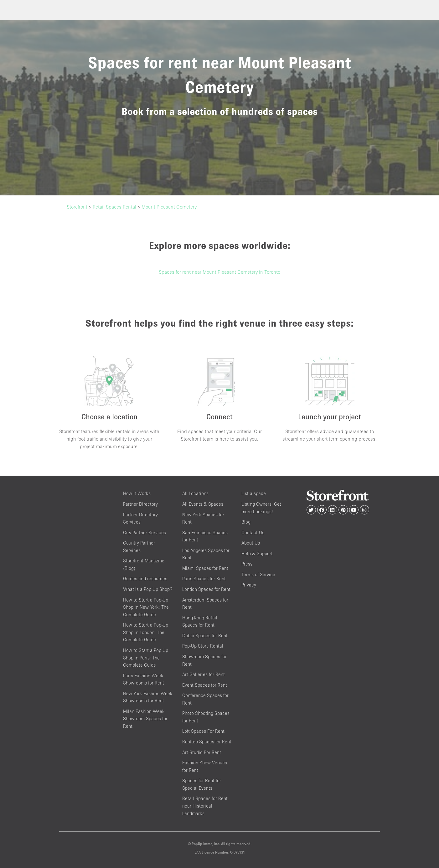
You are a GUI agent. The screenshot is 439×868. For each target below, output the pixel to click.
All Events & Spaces (203, 504)
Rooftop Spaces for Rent (207, 742)
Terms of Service (258, 574)
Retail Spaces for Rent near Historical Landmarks (205, 806)
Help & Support (257, 553)
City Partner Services (145, 532)
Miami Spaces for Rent (205, 568)
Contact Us (253, 532)
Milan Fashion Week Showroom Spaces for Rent (145, 719)
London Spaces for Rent (206, 589)
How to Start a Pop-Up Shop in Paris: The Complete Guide (146, 658)
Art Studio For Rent (202, 752)
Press (247, 564)
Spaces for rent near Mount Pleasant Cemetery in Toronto (219, 272)
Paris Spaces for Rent (204, 579)
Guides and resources (145, 579)
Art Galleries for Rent (204, 674)
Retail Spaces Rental (114, 207)
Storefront (77, 207)
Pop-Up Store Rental (203, 646)
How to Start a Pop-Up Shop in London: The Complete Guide (146, 633)
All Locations (195, 494)
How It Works (137, 494)
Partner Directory (140, 504)
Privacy (249, 585)
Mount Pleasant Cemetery (169, 207)
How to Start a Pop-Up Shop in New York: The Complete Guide (146, 607)
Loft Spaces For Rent (203, 731)
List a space (254, 494)
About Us (251, 543)
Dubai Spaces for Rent (205, 635)
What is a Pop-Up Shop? (148, 589)
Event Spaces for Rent (205, 685)
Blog (246, 522)
